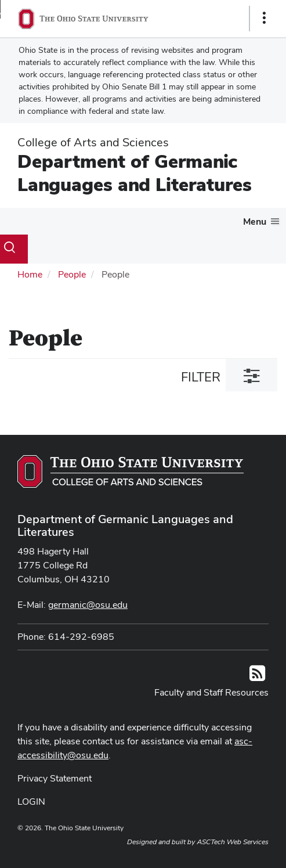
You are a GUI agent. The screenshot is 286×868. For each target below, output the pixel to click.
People (72, 274)
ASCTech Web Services (233, 842)
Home (30, 274)
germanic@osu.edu (88, 605)
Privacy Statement (55, 778)
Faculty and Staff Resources (211, 692)
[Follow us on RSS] (257, 677)
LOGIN (31, 802)
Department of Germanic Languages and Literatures (135, 173)
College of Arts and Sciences (93, 142)
